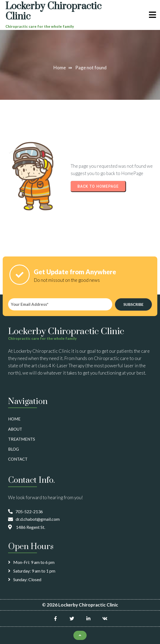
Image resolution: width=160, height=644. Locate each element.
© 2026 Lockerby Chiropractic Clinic (80, 605)
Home (60, 68)
